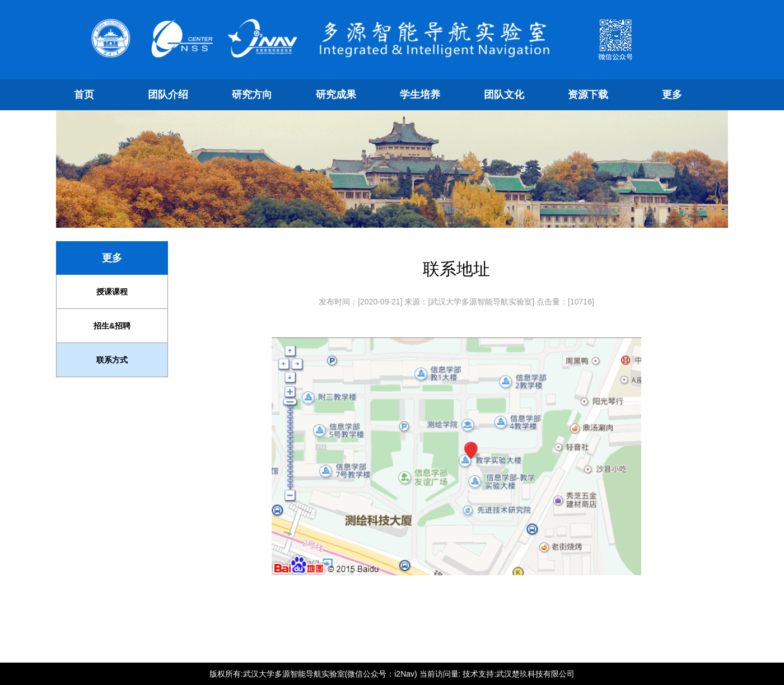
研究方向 (252, 95)
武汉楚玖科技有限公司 (535, 674)
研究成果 (336, 95)
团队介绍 (168, 95)
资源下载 (588, 95)
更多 (672, 95)
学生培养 (420, 95)
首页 (84, 95)
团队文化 (504, 95)
